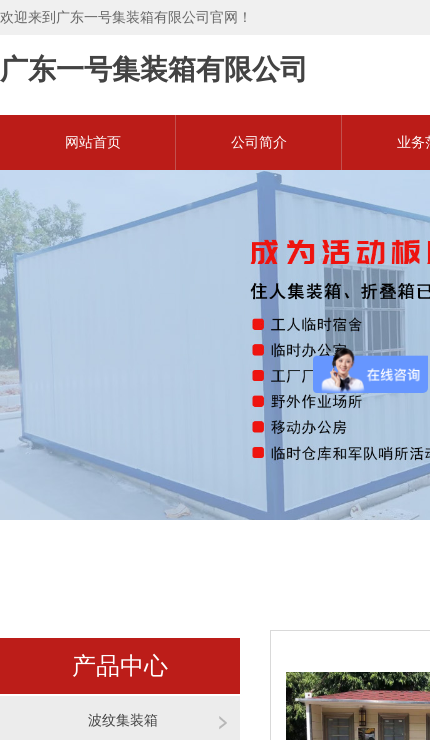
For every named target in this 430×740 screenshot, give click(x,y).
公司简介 (259, 142)
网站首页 (93, 142)
